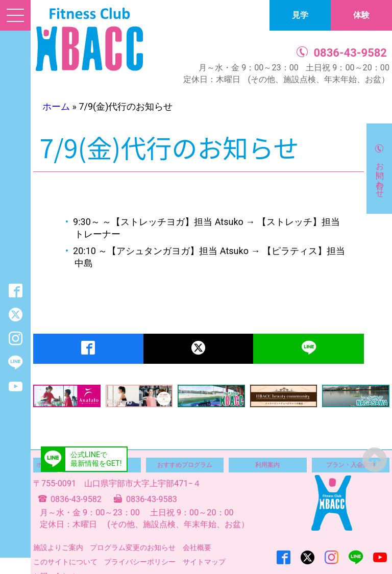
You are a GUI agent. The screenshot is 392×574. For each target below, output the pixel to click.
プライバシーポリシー (140, 562)
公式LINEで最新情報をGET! (96, 459)
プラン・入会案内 (351, 465)
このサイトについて (65, 562)
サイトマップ (204, 562)
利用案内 (267, 465)
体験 (361, 15)
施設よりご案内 (58, 547)
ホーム (56, 106)
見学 (300, 15)
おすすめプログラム (185, 465)
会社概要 (197, 547)
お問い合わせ (380, 175)
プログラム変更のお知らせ (133, 547)
